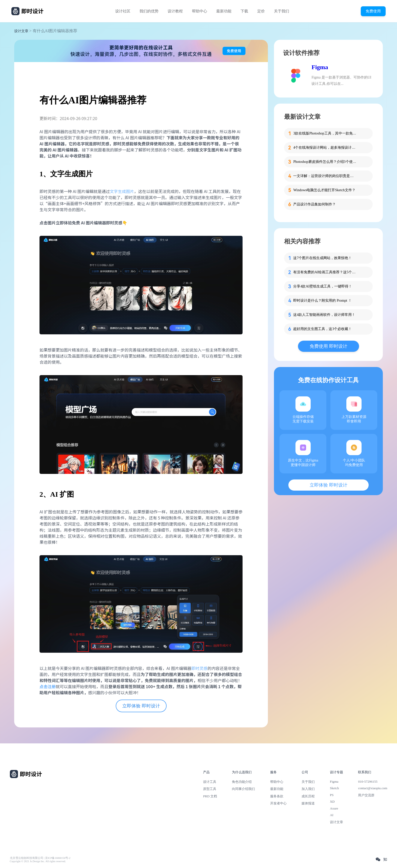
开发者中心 (278, 803)
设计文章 (21, 31)
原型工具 (210, 789)
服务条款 (277, 796)
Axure (334, 808)
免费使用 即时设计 (329, 346)
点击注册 (48, 686)
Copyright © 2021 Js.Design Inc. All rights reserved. (38, 861)
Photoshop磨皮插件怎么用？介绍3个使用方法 (325, 162)
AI (332, 815)
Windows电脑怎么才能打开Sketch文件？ (324, 190)
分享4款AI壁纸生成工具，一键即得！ (323, 286)
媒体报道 (308, 803)
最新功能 (224, 11)
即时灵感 (200, 668)
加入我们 (308, 789)
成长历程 (308, 796)
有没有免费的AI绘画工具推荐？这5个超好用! (325, 272)
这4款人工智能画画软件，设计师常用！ (324, 315)
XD (332, 802)
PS (332, 795)
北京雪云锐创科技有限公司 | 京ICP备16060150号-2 (40, 858)
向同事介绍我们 (243, 789)
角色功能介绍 (242, 782)
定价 (261, 11)
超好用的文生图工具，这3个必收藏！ (322, 329)
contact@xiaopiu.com (373, 788)
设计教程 (175, 11)
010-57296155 (368, 782)
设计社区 (123, 11)
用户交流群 (366, 795)
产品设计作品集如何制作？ (314, 204)
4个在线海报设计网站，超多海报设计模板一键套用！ (325, 148)
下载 (244, 11)
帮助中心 (200, 11)
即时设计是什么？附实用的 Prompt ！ (322, 301)
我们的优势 (149, 11)
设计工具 (210, 782)
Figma (320, 67)
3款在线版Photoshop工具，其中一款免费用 (325, 133)
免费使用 (373, 11)
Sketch (334, 788)
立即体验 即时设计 (141, 706)
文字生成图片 (122, 191)
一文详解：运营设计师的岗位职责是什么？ (325, 176)
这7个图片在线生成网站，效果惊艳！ (322, 258)
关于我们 (282, 11)
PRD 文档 (210, 796)
